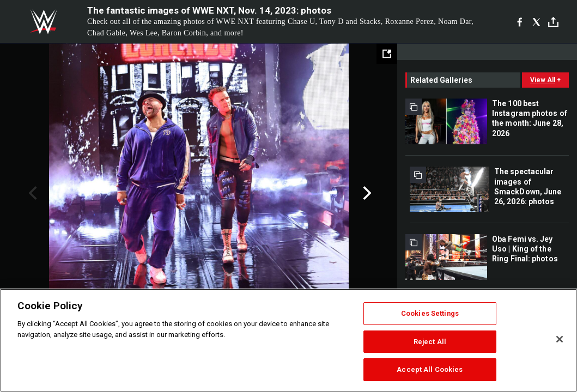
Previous (31, 193)
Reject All (430, 342)
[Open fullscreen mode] (387, 54)
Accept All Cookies (430, 369)
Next (366, 193)
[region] (288, 340)
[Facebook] (520, 22)
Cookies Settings (430, 313)
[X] (536, 22)
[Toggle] (553, 22)
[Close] (560, 339)
